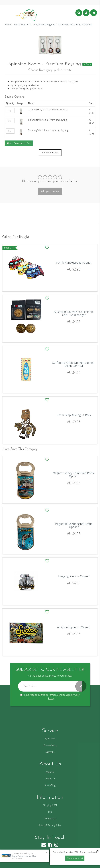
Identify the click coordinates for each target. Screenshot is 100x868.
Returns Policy (50, 745)
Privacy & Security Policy (50, 825)
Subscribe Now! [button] (75, 858)
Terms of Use (50, 819)
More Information (50, 153)
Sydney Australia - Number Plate (24, 856)
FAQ (50, 812)
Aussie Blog (50, 785)
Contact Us (50, 779)
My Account (50, 739)
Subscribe (50, 752)
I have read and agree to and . (50, 697)
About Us (50, 772)
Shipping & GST (50, 805)
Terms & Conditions (58, 695)
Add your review (50, 191)
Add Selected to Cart (19, 143)
